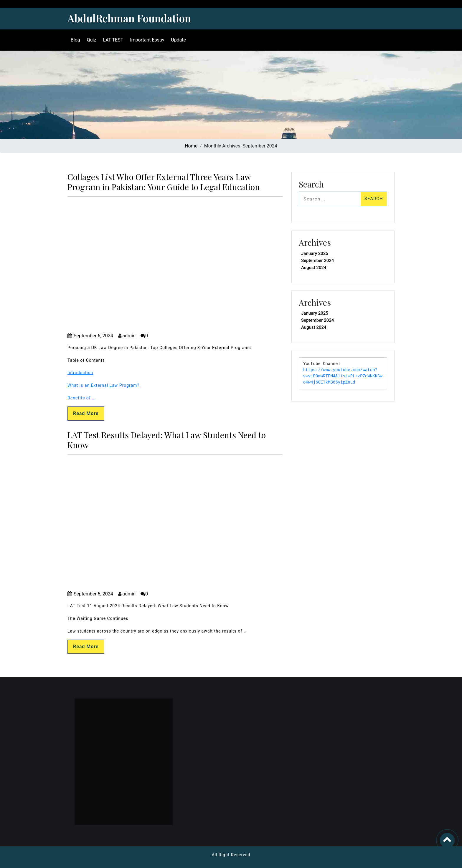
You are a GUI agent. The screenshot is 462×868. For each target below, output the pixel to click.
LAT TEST (112, 40)
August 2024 (314, 268)
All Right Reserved (231, 855)
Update (178, 40)
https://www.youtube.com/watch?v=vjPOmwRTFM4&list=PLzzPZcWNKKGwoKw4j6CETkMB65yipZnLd (343, 376)
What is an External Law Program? (103, 385)
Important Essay (146, 40)
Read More (86, 413)
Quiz (91, 40)
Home (191, 146)
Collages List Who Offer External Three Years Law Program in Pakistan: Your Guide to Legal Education (164, 182)
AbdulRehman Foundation (129, 18)
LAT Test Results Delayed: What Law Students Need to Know (167, 440)
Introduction (80, 373)
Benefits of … (81, 398)
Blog (75, 40)
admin (127, 336)
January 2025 (315, 253)
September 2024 (317, 260)
